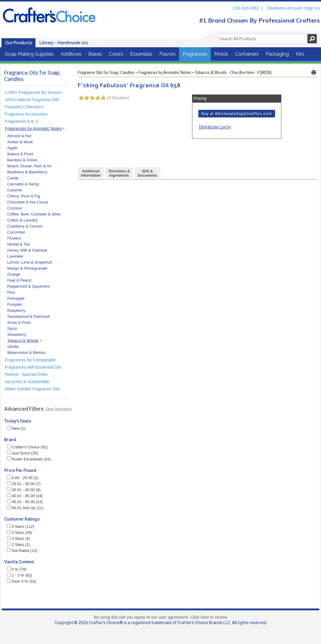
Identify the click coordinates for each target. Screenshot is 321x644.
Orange (14, 274)
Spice (12, 328)
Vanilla (13, 347)
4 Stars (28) (20, 533)
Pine (11, 292)
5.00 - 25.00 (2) (23, 478)
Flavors (168, 54)
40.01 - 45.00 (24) (25, 496)
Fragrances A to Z (21, 121)
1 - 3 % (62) (20, 575)
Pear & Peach (19, 280)
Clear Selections (59, 409)
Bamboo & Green (22, 160)
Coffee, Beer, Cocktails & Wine (34, 214)
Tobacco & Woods (23, 341)
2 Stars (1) (18, 545)
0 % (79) (17, 569)
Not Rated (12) (22, 551)
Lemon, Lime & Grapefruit (30, 262)
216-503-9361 (246, 8)
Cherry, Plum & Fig (24, 196)
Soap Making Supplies (29, 54)
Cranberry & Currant (25, 226)
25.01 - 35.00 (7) (24, 484)
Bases (95, 54)
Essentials (141, 54)
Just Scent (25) (22, 453)
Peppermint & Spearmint (29, 286)
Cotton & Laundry (22, 220)
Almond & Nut (19, 136)
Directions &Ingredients (119, 173)
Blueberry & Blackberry (27, 172)
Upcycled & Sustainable (27, 382)
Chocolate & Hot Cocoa (28, 202)
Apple (12, 148)
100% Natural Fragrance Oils (32, 100)
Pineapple (16, 298)
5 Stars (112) (21, 526)
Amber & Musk (20, 142)
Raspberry (16, 310)
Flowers (14, 238)
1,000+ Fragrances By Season (33, 92)
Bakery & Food (20, 154)
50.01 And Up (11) (25, 508)
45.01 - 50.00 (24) (25, 502)
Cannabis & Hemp (23, 184)
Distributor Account (285, 8)
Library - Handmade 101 (64, 43)
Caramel (15, 190)
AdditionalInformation (91, 173)
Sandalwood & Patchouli (28, 316)
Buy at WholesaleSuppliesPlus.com (237, 114)
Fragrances (195, 54)
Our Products (19, 43)
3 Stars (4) (18, 539)
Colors (116, 54)
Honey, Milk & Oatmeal (27, 250)
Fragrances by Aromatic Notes (33, 128)
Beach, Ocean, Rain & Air (29, 166)
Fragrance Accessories (26, 114)
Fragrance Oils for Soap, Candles (106, 73)
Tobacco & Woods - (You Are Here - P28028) (233, 73)
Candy (13, 178)
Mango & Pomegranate (27, 268)
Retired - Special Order (26, 374)
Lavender (15, 256)
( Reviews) (118, 98)
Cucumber (16, 232)
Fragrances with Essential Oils (33, 367)
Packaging (277, 54)
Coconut (14, 208)
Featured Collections (24, 107)
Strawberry (17, 334)
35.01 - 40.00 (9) (24, 490)
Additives (71, 54)
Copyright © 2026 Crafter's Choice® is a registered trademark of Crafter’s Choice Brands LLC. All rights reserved (160, 623)
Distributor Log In (215, 127)
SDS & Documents (147, 173)
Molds (221, 54)
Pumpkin (15, 304)
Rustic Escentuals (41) (29, 459)
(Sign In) (312, 8)
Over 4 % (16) (21, 581)
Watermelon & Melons (26, 353)
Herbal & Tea (18, 244)
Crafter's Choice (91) (27, 447)
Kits (300, 54)
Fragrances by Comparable (30, 360)
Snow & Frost (19, 322)
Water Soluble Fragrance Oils (32, 389)
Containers (247, 54)
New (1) (16, 428)
